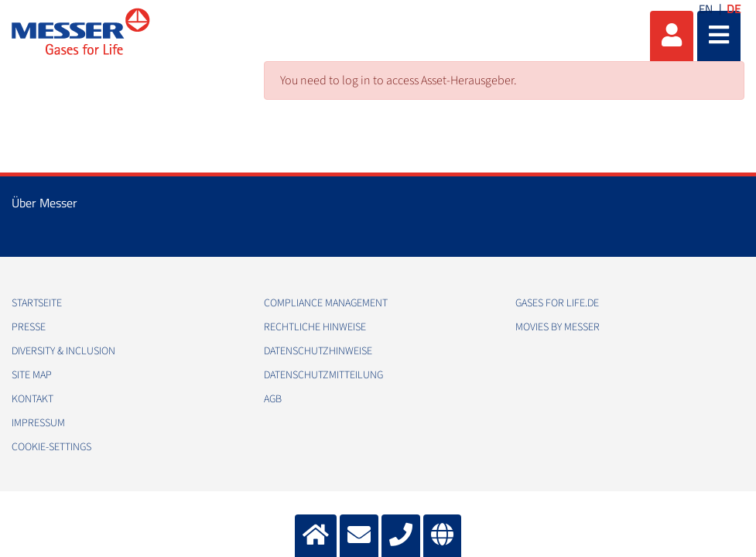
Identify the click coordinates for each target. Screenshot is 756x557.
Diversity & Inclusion (63, 351)
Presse (29, 327)
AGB (273, 399)
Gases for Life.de (557, 303)
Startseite (37, 303)
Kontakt (32, 399)
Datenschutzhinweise (318, 351)
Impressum (38, 423)
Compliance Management (326, 303)
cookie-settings (51, 447)
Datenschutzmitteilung (323, 375)
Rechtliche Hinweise (315, 327)
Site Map (32, 375)
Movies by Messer (558, 327)
